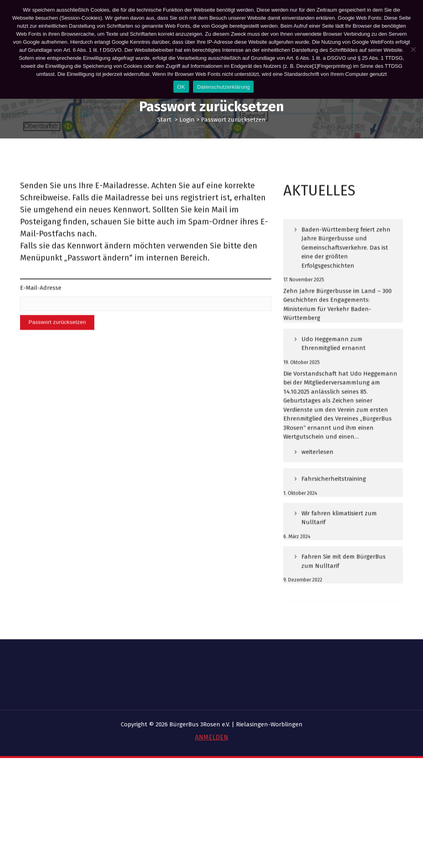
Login (187, 120)
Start (164, 120)
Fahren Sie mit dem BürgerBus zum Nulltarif (344, 588)
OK (181, 87)
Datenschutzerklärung (223, 87)
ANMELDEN (212, 737)
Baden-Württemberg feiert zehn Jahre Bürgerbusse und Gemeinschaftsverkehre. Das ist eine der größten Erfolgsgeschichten (346, 275)
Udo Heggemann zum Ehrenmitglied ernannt (334, 371)
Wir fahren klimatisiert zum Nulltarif (339, 545)
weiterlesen (317, 482)
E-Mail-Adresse (41, 307)
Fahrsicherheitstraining (334, 506)
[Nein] (413, 49)
